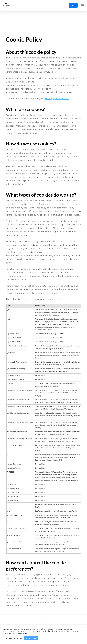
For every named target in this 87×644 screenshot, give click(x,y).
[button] (83, 5)
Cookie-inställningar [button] (13, 638)
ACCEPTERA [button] (31, 638)
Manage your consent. (57, 99)
